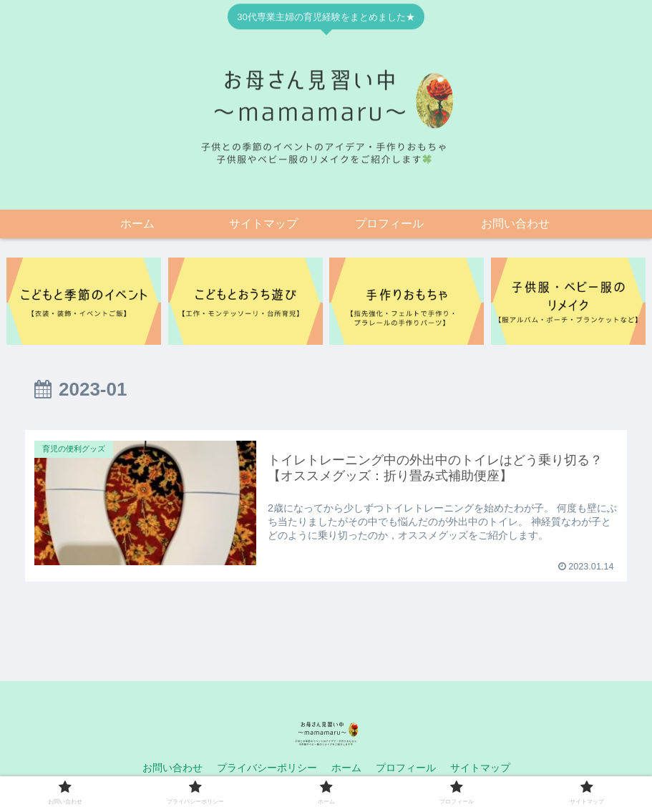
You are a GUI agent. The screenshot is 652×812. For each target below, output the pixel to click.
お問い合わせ (172, 768)
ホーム (346, 768)
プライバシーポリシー (267, 768)
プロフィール (406, 768)
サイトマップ (480, 768)
